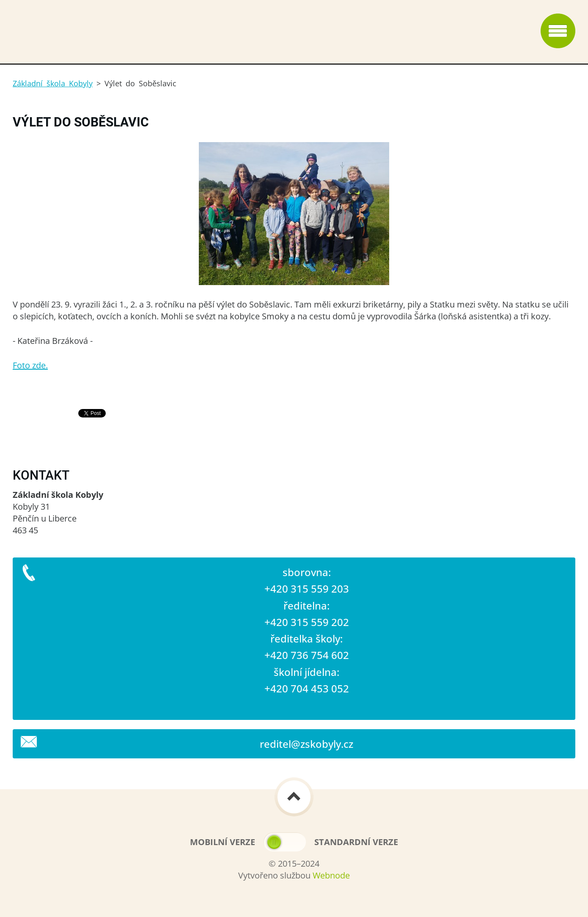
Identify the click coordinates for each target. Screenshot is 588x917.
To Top (294, 797)
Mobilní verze (223, 842)
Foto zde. (30, 365)
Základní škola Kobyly (53, 83)
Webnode (331, 875)
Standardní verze (356, 842)
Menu (558, 31)
